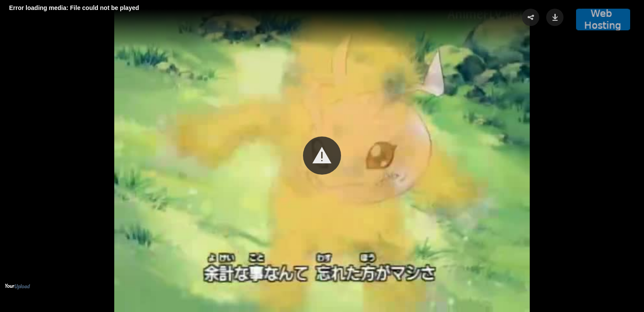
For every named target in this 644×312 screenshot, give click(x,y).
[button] (322, 156)
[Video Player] (322, 156)
